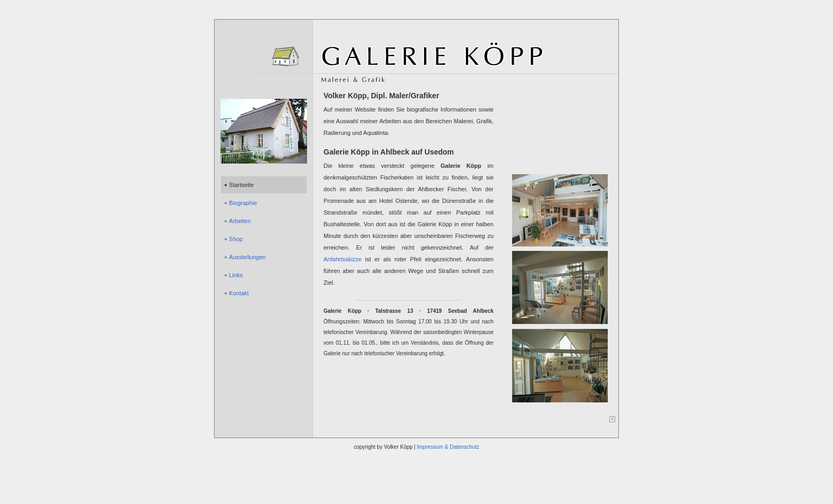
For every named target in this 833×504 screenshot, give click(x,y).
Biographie (243, 203)
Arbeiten (240, 221)
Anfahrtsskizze (343, 259)
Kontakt (239, 293)
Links (236, 275)
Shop (236, 239)
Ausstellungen (247, 257)
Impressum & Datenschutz (448, 447)
